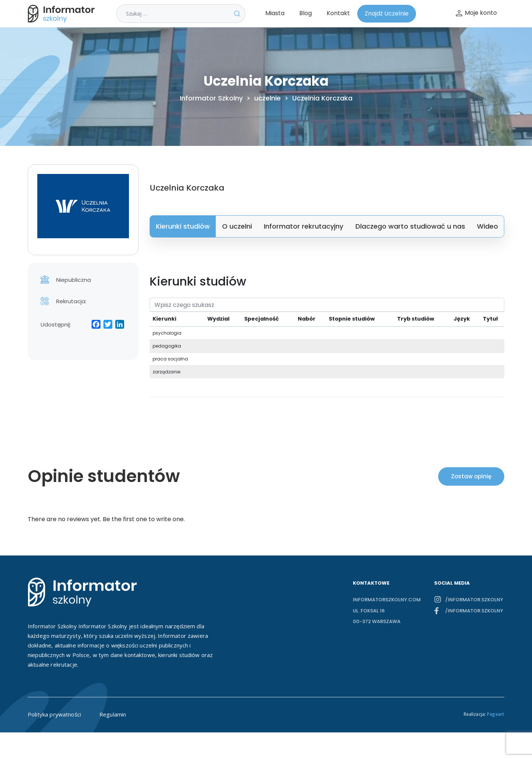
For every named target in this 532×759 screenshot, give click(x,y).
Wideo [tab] (487, 226)
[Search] (327, 305)
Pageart (496, 714)
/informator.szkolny (474, 600)
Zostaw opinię (471, 476)
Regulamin (113, 714)
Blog (306, 13)
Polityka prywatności (54, 714)
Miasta (275, 13)
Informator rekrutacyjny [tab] (303, 226)
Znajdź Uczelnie (387, 13)
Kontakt (338, 13)
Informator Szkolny (211, 98)
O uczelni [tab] (237, 226)
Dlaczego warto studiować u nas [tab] (410, 226)
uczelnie (267, 98)
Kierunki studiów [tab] (183, 226)
